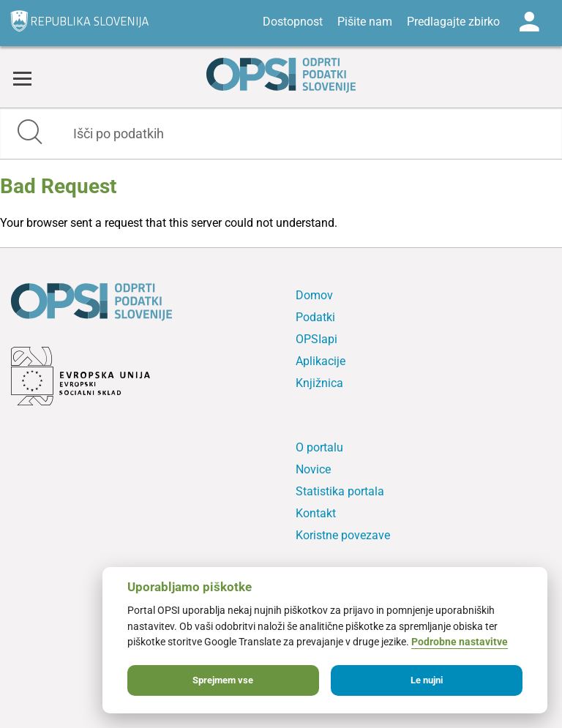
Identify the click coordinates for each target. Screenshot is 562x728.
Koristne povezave (343, 535)
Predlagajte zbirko (453, 22)
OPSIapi (316, 339)
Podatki (315, 317)
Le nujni (427, 680)
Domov (314, 295)
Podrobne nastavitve (460, 642)
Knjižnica (319, 383)
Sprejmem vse (223, 680)
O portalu (319, 447)
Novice (313, 469)
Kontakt (316, 513)
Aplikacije (321, 361)
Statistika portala (340, 491)
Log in (529, 22)
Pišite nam (365, 22)
